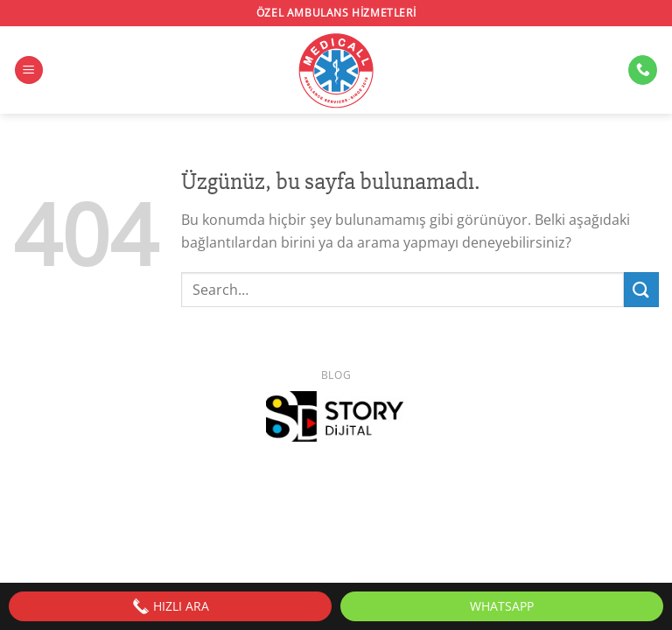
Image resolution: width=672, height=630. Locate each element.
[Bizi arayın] (643, 70)
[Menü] (29, 70)
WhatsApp (502, 606)
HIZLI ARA (171, 606)
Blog (336, 375)
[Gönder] (641, 289)
